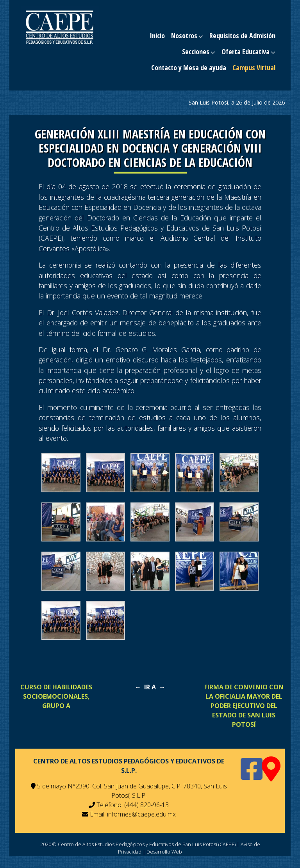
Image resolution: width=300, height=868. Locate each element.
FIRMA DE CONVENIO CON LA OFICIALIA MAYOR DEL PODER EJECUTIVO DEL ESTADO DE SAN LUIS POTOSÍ (244, 706)
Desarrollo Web (164, 852)
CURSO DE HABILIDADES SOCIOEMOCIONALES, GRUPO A (56, 696)
